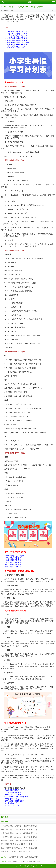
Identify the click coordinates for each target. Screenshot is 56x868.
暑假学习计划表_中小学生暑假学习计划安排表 (18, 851)
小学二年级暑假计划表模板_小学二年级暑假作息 (19, 830)
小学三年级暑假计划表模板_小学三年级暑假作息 (19, 826)
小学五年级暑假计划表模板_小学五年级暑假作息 (19, 833)
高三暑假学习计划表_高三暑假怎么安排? (19, 857)
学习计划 (28, 2)
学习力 (27, 866)
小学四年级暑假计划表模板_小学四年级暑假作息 (19, 837)
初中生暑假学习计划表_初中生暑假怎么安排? (21, 862)
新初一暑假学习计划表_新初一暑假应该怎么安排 (19, 848)
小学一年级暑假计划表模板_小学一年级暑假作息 (19, 841)
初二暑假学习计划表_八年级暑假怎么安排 (17, 844)
